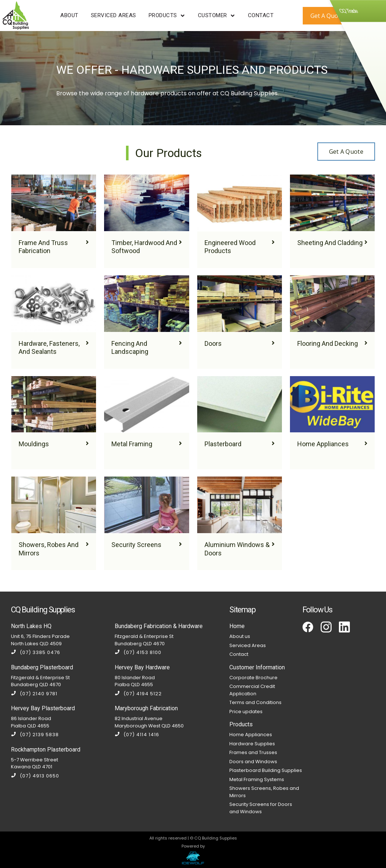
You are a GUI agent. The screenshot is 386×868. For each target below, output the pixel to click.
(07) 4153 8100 (138, 652)
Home (237, 626)
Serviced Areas (248, 645)
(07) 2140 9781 (34, 694)
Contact (239, 654)
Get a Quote (346, 152)
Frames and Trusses (253, 752)
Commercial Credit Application (252, 690)
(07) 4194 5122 (138, 694)
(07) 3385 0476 (36, 652)
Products (241, 724)
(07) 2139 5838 (35, 735)
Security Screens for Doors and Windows (261, 808)
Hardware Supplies (252, 744)
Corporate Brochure (253, 678)
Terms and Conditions (255, 702)
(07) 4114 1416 (137, 735)
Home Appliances (251, 735)
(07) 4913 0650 (35, 776)
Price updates (246, 712)
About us (240, 636)
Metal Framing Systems (257, 779)
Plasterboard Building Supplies (266, 770)
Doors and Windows (253, 762)
